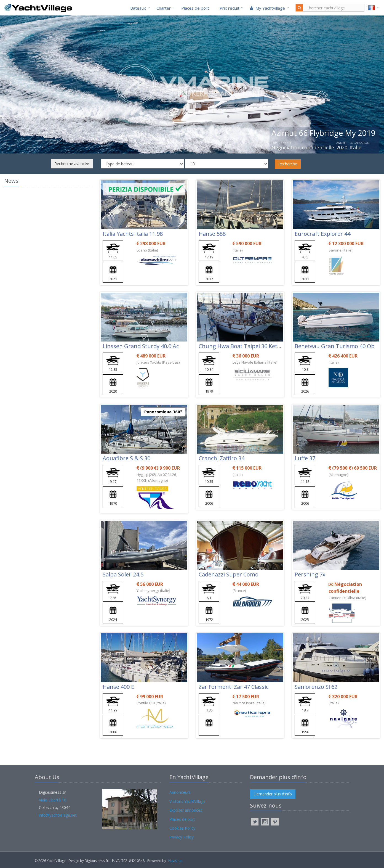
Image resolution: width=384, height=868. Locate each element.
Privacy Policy (182, 837)
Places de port (195, 8)
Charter (164, 8)
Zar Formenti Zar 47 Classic (234, 687)
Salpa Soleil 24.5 (123, 574)
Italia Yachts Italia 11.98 (133, 234)
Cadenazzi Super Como (229, 574)
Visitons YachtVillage (187, 801)
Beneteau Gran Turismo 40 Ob (335, 346)
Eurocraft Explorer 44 (322, 234)
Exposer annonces (186, 810)
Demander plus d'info (273, 794)
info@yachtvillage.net (58, 815)
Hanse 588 (212, 234)
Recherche (288, 164)
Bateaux (138, 8)
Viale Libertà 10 (53, 800)
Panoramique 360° (163, 412)
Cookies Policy (182, 828)
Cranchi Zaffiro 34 (222, 458)
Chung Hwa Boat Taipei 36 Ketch (241, 346)
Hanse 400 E (118, 687)
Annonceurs (180, 792)
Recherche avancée (72, 164)
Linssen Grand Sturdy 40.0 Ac (141, 346)
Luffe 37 (305, 458)
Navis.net (175, 861)
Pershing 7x (310, 574)
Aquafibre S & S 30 (126, 458)
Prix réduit (230, 8)
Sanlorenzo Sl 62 (316, 687)
